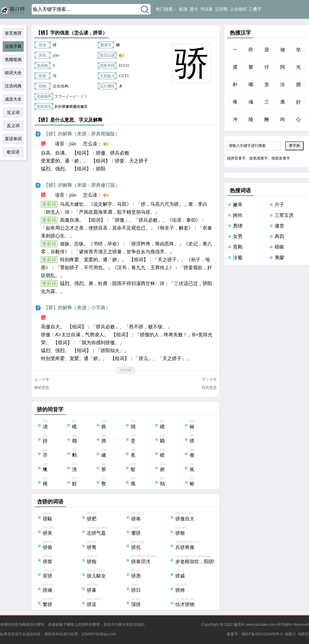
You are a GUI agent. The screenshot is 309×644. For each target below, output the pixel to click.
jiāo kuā (195, 588)
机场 (183, 9)
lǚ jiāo (150, 531)
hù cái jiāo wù (195, 603)
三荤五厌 (284, 215)
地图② (303, 634)
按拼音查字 (236, 158)
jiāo (55, 425)
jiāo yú (150, 574)
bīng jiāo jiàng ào (195, 545)
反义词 (13, 126)
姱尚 (238, 215)
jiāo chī (106, 560)
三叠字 (255, 9)
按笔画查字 (259, 158)
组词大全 (13, 73)
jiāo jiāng (150, 517)
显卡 (194, 9)
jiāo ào (106, 545)
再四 (279, 236)
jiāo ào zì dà (195, 517)
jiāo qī (195, 574)
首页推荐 (13, 33)
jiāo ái (62, 517)
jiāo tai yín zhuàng (150, 560)
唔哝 (279, 247)
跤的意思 (209, 388)
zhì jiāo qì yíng (106, 531)
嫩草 (238, 205)
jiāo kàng (150, 545)
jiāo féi (106, 517)
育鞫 (238, 247)
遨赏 (279, 226)
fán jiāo (62, 603)
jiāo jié (62, 560)
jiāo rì (150, 588)
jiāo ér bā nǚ (106, 574)
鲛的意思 (42, 388)
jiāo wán (62, 588)
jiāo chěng (106, 603)
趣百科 (239, 624)
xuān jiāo (62, 574)
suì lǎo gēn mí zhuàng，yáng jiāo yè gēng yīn (208, 560)
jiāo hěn (195, 531)
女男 (238, 236)
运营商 (221, 9)
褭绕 (238, 226)
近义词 (13, 112)
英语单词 (13, 139)
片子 (279, 205)
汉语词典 (13, 86)
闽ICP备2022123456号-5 (262, 634)
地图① (290, 634)
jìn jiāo (150, 603)
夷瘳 (279, 258)
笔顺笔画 (13, 60)
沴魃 (238, 258)
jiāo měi (62, 531)
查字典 (294, 146)
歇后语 (13, 152)
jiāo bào (106, 588)
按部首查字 (281, 158)
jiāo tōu (62, 545)
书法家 (207, 9)
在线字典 (13, 46)
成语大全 (13, 99)
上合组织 (238, 9)
